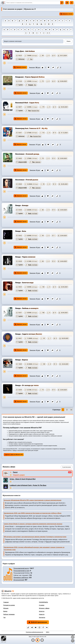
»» (71, 410)
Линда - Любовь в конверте (27, 308)
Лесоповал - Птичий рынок (27, 180)
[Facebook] (43, 627)
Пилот (15, 472)
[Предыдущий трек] (33, 640)
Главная (6, 602)
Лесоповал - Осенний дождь (27, 154)
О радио (42, 605)
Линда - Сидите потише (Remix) (29, 334)
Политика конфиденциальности (34, 632)
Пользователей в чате (21, 571)
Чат (4, 617)
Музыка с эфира (44, 608)
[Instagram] (39, 627)
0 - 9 (48, 33)
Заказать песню (66, 14)
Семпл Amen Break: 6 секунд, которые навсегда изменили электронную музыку (33, 524)
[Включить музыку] (38, 640)
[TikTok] (28, 627)
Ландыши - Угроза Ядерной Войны (30, 77)
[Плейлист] (73, 641)
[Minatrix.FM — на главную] (3, 3)
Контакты (42, 617)
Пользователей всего (21, 568)
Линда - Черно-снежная (25, 257)
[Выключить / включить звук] (73, 637)
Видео (5, 611)
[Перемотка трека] (40, 63)
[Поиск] (35, 3)
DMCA (48, 632)
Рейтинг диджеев (9, 614)
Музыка (6, 608)
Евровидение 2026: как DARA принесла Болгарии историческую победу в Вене (33, 513)
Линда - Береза (22, 360)
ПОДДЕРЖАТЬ (43, 602)
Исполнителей (19, 580)
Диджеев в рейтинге (21, 578)
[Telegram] (32, 627)
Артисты (42, 611)
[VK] (47, 627)
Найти (62, 3)
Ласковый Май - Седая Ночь (27, 103)
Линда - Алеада (22, 205)
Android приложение (38, 622)
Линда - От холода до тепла (27, 385)
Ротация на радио (9, 605)
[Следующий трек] (42, 640)
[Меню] (72, 3)
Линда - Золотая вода (24, 283)
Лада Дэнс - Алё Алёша (25, 51)
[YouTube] (36, 627)
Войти (67, 3)
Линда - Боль (21, 231)
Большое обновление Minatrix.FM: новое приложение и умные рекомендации (33, 500)
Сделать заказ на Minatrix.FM (14, 455)
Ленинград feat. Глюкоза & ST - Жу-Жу (31, 128)
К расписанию (67, 467)
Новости (42, 614)
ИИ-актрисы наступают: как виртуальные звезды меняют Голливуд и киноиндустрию (35, 537)
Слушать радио (19, 475)
